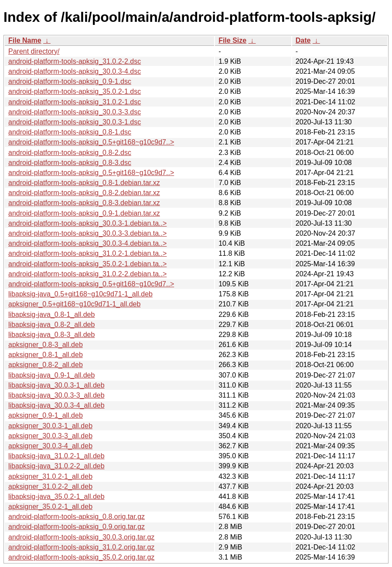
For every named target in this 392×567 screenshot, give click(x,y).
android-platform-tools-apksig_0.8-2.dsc (70, 153)
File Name (25, 40)
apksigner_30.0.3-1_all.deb (50, 426)
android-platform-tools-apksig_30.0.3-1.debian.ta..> (87, 223)
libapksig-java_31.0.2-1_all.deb (56, 456)
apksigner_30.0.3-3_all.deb (50, 436)
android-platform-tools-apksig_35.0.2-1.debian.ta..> (87, 264)
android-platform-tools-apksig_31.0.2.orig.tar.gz (81, 547)
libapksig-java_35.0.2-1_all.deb (56, 497)
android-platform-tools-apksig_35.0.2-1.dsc (75, 91)
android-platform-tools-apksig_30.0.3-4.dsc (75, 71)
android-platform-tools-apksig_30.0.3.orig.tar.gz (81, 537)
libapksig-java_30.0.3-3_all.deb (56, 395)
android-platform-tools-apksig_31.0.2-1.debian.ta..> (87, 253)
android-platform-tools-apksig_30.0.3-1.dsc (75, 122)
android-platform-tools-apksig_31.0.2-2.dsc (75, 61)
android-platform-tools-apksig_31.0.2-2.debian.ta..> (87, 274)
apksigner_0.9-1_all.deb (46, 415)
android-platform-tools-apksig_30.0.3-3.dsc (75, 112)
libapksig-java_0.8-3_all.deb (51, 335)
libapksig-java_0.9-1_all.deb (51, 375)
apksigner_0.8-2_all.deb (46, 365)
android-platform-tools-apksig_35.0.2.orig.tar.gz (81, 557)
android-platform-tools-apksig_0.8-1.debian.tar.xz (84, 183)
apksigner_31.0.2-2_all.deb (50, 486)
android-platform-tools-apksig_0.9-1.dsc (70, 81)
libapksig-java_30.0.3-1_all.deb (56, 385)
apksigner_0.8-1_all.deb (46, 355)
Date (303, 40)
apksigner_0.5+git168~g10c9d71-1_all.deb (74, 304)
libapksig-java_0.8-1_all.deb (51, 314)
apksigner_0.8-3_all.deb (46, 345)
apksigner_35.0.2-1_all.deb (50, 507)
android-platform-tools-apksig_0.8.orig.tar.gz (77, 517)
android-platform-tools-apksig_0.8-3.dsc (70, 163)
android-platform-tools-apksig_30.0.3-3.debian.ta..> (87, 233)
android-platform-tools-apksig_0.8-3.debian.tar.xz (84, 203)
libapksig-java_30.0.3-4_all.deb (56, 405)
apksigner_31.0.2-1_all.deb (50, 476)
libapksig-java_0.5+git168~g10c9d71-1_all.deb (80, 294)
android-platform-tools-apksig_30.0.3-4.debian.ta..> (87, 243)
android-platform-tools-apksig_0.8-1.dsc (70, 132)
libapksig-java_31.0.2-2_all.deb (56, 466)
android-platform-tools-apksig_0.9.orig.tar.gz (77, 527)
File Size (232, 40)
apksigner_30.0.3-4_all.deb (50, 446)
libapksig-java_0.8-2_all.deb (51, 325)
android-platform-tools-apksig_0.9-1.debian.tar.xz (84, 213)
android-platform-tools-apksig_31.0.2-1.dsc (75, 102)
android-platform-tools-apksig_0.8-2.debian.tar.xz (84, 193)
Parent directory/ (34, 51)
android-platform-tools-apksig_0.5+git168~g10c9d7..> (91, 142)
